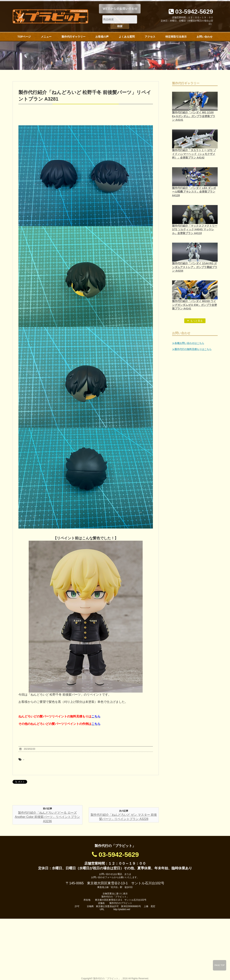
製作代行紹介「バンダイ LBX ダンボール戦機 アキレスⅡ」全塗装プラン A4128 (194, 192)
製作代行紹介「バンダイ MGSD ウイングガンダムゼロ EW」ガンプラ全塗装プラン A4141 (194, 305)
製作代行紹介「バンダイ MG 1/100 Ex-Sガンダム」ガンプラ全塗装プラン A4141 (194, 116)
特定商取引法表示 (176, 37)
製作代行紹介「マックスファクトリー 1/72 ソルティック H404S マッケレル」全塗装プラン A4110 (195, 229)
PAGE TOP (220, 965)
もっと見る (196, 321)
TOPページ (24, 37)
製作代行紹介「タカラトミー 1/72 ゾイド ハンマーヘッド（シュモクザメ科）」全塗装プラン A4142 (194, 154)
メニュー (46, 37)
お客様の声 (102, 37)
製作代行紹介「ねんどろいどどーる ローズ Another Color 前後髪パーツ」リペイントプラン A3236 (47, 817)
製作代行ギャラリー (74, 37)
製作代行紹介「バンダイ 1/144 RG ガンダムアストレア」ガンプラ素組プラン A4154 (195, 267)
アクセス (150, 37)
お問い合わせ (205, 37)
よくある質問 (127, 37)
